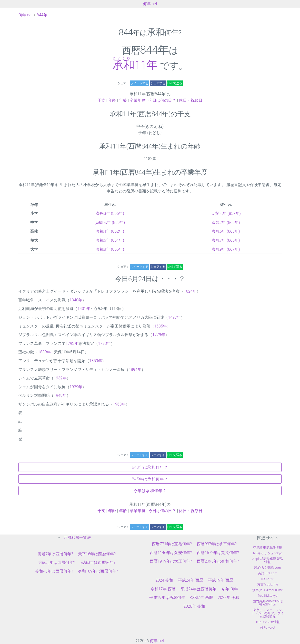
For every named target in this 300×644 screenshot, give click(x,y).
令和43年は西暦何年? (54, 571)
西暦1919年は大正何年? (171, 561)
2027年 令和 (229, 598)
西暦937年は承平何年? (217, 544)
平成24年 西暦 (191, 580)
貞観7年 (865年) (226, 240)
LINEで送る (175, 83)
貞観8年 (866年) (110, 249)
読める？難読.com (268, 568)
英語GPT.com (268, 573)
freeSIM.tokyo (268, 596)
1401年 (84, 309)
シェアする (158, 83)
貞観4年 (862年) (110, 231)
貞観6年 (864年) (110, 240)
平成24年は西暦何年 (198, 589)
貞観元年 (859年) (110, 223)
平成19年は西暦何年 (167, 598)
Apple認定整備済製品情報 (268, 560)
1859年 (96, 361)
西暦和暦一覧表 (77, 538)
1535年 (160, 326)
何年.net (150, 4)
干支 (101, 100)
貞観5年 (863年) (226, 231)
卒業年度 (138, 100)
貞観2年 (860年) (226, 223)
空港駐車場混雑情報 (268, 548)
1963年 (119, 404)
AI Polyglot (268, 628)
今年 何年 (230, 589)
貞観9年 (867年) (226, 249)
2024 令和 (164, 580)
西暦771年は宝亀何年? (172, 544)
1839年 (44, 352)
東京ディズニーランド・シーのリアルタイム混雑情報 (268, 613)
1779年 (159, 335)
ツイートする (139, 83)
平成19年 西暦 (221, 580)
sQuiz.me (268, 579)
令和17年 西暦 (163, 589)
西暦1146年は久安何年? (171, 553)
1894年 (135, 370)
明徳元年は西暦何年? (56, 562)
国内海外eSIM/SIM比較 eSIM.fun (268, 603)
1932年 (60, 378)
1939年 (76, 387)
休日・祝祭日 (191, 100)
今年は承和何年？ (150, 491)
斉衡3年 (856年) (110, 213)
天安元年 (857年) (226, 213)
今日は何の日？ (162, 100)
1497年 (174, 317)
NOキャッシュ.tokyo (268, 553)
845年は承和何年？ (150, 479)
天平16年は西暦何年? (97, 554)
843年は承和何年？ (150, 467)
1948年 (60, 395)
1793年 (72, 343)
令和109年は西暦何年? (98, 571)
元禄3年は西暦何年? (98, 562)
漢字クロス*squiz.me (268, 590)
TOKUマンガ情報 (268, 622)
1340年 (76, 300)
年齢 (112, 100)
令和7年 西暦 (201, 598)
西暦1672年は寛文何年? (218, 553)
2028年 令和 (194, 606)
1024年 (190, 291)
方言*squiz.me (268, 584)
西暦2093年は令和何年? (218, 561)
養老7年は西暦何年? (55, 554)
